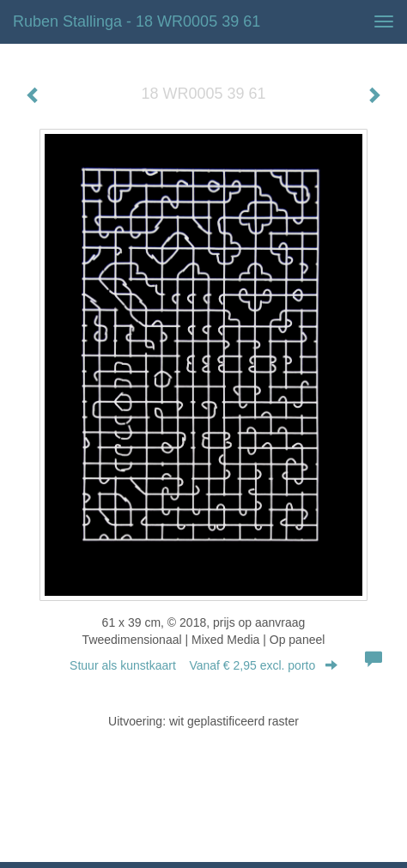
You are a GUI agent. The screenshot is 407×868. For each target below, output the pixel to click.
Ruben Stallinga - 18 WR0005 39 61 (137, 21)
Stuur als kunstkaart (203, 665)
